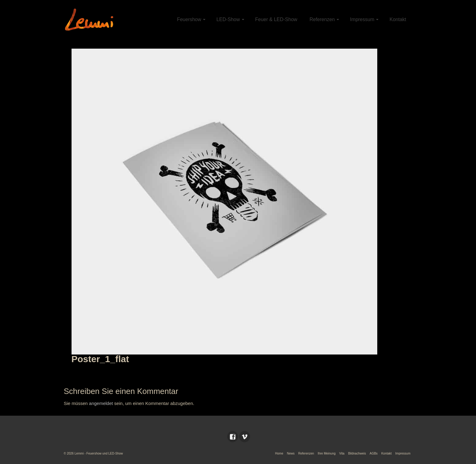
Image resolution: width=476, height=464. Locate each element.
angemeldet (101, 403)
